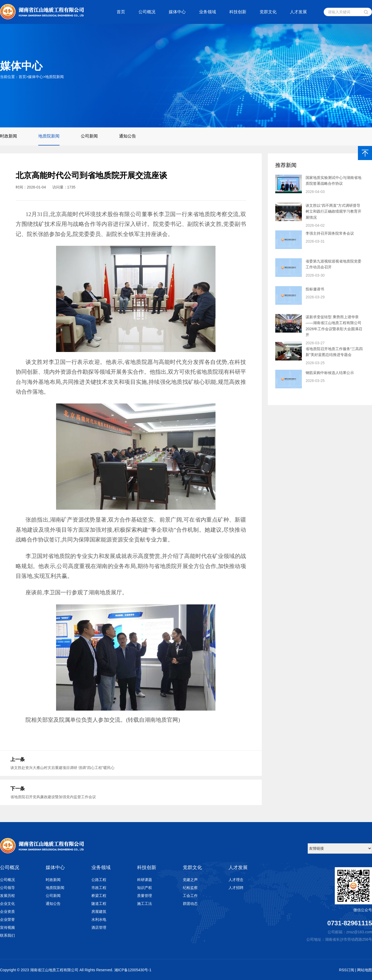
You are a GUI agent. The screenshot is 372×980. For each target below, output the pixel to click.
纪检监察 (190, 888)
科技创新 (238, 12)
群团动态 (190, 904)
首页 (121, 12)
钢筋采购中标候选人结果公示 (330, 373)
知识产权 (145, 888)
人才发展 (298, 12)
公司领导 (7, 888)
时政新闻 (9, 136)
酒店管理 (99, 927)
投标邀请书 (315, 289)
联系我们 (7, 935)
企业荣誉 (7, 919)
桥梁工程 (99, 896)
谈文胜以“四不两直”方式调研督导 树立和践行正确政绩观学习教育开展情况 (333, 211)
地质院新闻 (54, 77)
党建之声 (190, 880)
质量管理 (145, 896)
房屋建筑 (99, 912)
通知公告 (128, 136)
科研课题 (145, 880)
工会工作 (190, 896)
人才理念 (236, 880)
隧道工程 (99, 904)
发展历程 (7, 896)
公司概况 (147, 12)
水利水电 (99, 919)
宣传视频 (7, 927)
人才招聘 (236, 888)
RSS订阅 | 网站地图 (356, 970)
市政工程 (99, 888)
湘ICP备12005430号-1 (133, 970)
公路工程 (99, 880)
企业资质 (7, 912)
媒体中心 (177, 12)
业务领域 (208, 12)
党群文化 (268, 12)
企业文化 (7, 904)
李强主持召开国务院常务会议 (330, 233)
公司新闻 (89, 136)
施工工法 (145, 904)
